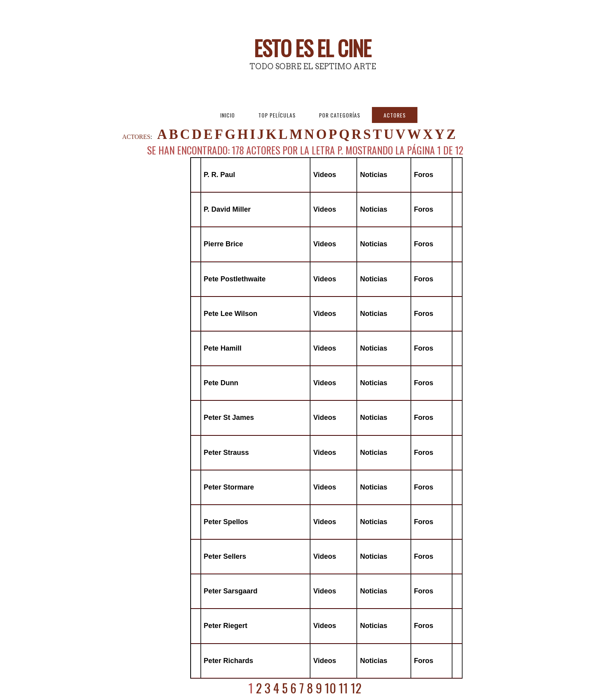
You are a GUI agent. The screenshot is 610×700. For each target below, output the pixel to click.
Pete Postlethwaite (235, 279)
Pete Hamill (223, 348)
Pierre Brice (223, 244)
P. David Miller (227, 209)
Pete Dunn (221, 383)
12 (356, 688)
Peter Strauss (226, 453)
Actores (395, 115)
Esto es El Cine (313, 48)
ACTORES (136, 137)
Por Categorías (340, 115)
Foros (424, 175)
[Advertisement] (153, 274)
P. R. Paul (220, 175)
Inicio (228, 115)
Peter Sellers (225, 556)
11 (344, 688)
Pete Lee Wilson (231, 314)
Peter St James (229, 418)
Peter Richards (229, 661)
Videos (325, 175)
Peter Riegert (226, 626)
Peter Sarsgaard (231, 591)
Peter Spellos (226, 522)
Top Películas (277, 115)
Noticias (373, 175)
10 (330, 688)
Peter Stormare (229, 487)
